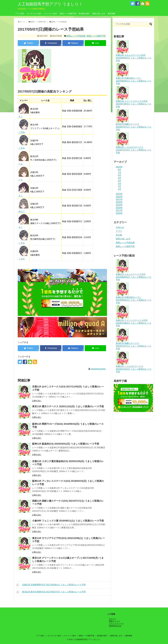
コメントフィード (116, 623)
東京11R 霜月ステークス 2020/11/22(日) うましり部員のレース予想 (68, 406)
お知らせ (120, 227)
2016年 (119, 213)
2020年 (119, 202)
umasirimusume (98, 369)
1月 (120, 189)
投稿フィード (114, 621)
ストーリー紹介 (51, 14)
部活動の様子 (84, 14)
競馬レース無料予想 (68, 14)
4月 (120, 181)
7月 (120, 172)
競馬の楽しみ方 (99, 14)
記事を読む (37, 401)
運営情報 (111, 14)
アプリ (119, 231)
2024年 (119, 167)
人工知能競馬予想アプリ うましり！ (50, 4)
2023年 (119, 194)
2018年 (119, 208)
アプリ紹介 (20, 14)
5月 (120, 178)
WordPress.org (115, 626)
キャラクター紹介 (34, 14)
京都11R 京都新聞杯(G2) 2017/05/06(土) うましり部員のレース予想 (51, 585)
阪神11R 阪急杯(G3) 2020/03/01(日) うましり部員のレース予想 (66, 444)
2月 (120, 186)
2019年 (119, 205)
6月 (120, 175)
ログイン (113, 619)
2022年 (119, 197)
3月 (120, 183)
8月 (120, 170)
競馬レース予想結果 (76, 36)
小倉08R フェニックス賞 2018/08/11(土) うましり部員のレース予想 (68, 521)
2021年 (119, 199)
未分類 (119, 235)
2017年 (119, 210)
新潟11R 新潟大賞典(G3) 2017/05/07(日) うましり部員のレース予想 (51, 592)
